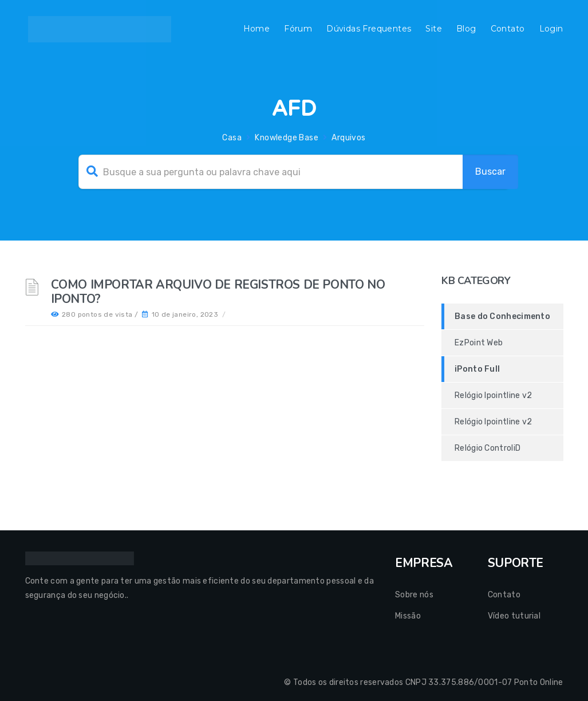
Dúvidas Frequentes (369, 29)
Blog (466, 29)
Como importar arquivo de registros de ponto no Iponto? (218, 292)
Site (434, 29)
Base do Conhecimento (502, 316)
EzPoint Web (479, 343)
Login (551, 29)
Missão (408, 616)
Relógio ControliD (488, 448)
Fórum (298, 29)
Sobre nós (414, 595)
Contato (508, 29)
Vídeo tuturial (514, 616)
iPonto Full (477, 369)
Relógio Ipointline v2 (493, 395)
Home (257, 29)
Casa (232, 138)
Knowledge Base (287, 138)
